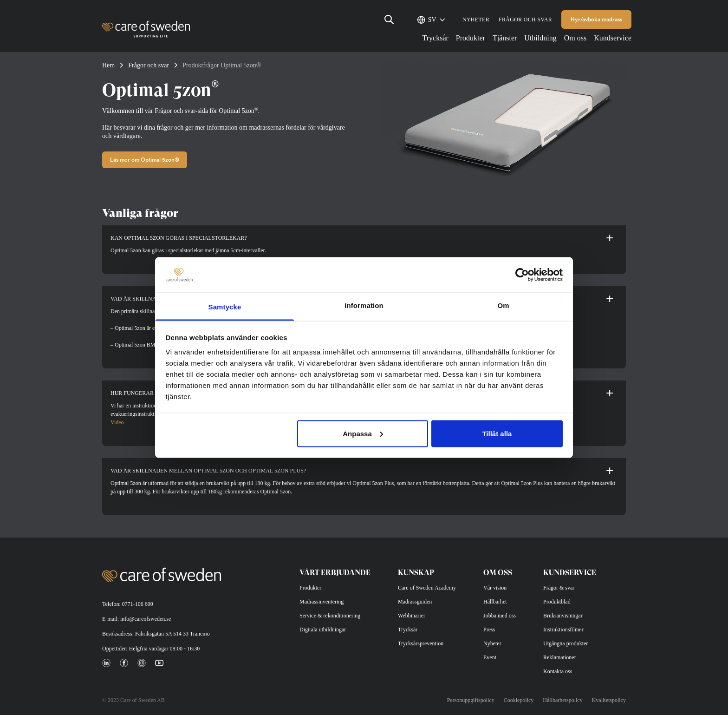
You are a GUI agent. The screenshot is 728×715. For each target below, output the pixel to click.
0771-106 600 (138, 604)
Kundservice (613, 38)
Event (490, 657)
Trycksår (435, 38)
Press (489, 630)
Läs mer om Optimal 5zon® (145, 160)
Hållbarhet (495, 602)
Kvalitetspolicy (609, 700)
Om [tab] (503, 305)
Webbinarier (412, 616)
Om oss (575, 38)
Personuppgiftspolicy (471, 700)
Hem (108, 65)
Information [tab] (364, 305)
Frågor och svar (525, 20)
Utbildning (540, 38)
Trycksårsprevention (421, 643)
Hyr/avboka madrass (596, 20)
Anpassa (363, 433)
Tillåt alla (497, 433)
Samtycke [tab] (225, 307)
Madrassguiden (415, 602)
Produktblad (557, 602)
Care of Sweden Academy (427, 588)
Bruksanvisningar (563, 616)
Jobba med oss (500, 616)
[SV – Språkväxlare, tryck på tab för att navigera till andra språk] (434, 20)
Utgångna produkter (565, 643)
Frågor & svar (559, 588)
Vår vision (495, 588)
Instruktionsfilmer (563, 630)
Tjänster (505, 38)
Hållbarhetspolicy (562, 700)
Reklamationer (560, 657)
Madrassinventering (322, 602)
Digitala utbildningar (323, 630)
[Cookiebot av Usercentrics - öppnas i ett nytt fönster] (522, 275)
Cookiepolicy (519, 700)
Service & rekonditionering (330, 616)
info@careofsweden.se (146, 619)
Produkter (471, 38)
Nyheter (476, 20)
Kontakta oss (558, 671)
